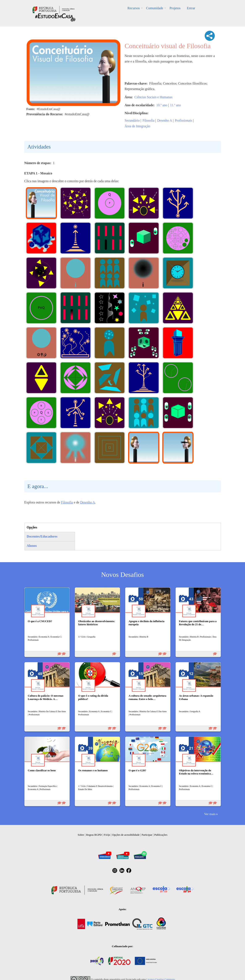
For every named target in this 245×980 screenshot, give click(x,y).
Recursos (134, 8)
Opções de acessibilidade (126, 835)
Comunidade (155, 8)
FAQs (107, 835)
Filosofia (149, 120)
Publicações (161, 835)
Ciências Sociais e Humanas (153, 97)
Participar (147, 835)
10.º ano (162, 105)
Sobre (81, 835)
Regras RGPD (94, 835)
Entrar (191, 8)
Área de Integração (138, 126)
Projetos (175, 8)
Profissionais (184, 120)
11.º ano (175, 105)
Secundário (132, 120)
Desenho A (165, 120)
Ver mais (210, 814)
